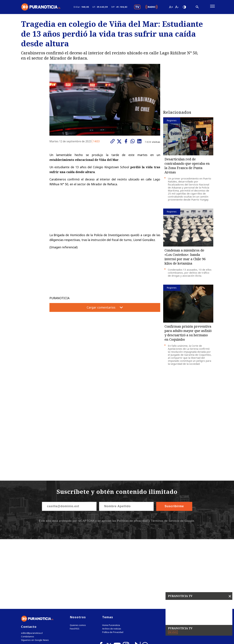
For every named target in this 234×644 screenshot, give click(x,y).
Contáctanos (27, 568)
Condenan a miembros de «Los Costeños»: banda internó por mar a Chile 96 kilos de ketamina (185, 258)
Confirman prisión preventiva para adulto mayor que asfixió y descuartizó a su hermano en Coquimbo (188, 334)
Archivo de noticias (112, 560)
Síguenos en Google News (35, 572)
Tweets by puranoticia (181, 549)
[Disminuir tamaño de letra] (177, 8)
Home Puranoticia (111, 557)
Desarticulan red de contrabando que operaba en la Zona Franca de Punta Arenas (187, 167)
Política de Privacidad (113, 564)
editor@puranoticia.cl (32, 565)
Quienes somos (78, 557)
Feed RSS (75, 560)
